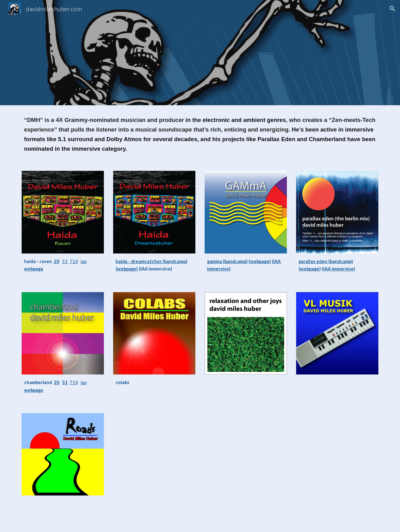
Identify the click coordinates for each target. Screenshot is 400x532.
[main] (200, 134)
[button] (393, 9)
